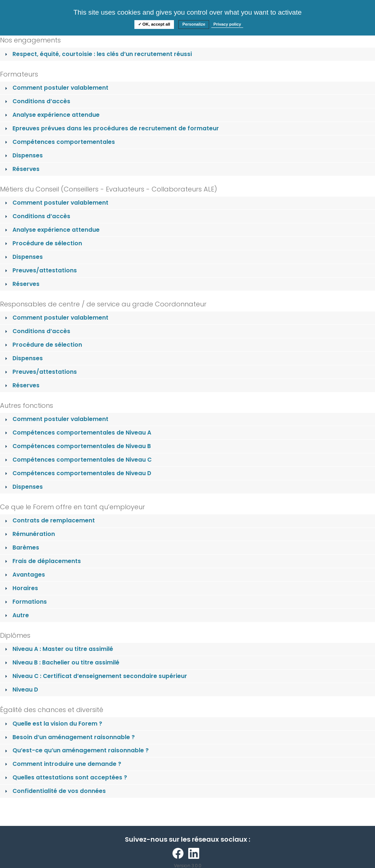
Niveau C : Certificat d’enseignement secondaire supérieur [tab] (95, 676)
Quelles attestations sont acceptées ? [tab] (65, 777)
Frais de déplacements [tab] (42, 561)
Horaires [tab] (21, 588)
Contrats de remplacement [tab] (49, 520)
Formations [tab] (25, 602)
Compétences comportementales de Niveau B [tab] (77, 446)
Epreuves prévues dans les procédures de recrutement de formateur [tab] (111, 128)
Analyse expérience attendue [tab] (51, 115)
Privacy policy (227, 24)
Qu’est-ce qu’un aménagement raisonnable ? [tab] (76, 750)
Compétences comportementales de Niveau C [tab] (77, 460)
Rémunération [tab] (29, 534)
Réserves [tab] (21, 169)
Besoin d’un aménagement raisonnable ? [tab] (69, 737)
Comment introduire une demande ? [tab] (62, 764)
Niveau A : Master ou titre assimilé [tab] (58, 649)
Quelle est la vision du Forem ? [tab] (53, 724)
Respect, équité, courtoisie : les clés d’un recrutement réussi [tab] (98, 54)
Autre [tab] (16, 615)
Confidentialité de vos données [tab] (55, 791)
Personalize (194, 24)
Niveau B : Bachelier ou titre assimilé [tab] (61, 662)
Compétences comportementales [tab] (59, 142)
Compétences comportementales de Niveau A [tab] (77, 433)
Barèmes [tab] (21, 547)
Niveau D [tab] (21, 690)
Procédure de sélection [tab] (43, 243)
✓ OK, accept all (154, 24)
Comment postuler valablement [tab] (56, 88)
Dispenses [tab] (23, 155)
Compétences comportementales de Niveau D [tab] (77, 473)
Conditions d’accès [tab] (37, 101)
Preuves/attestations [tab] (40, 270)
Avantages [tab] (24, 575)
